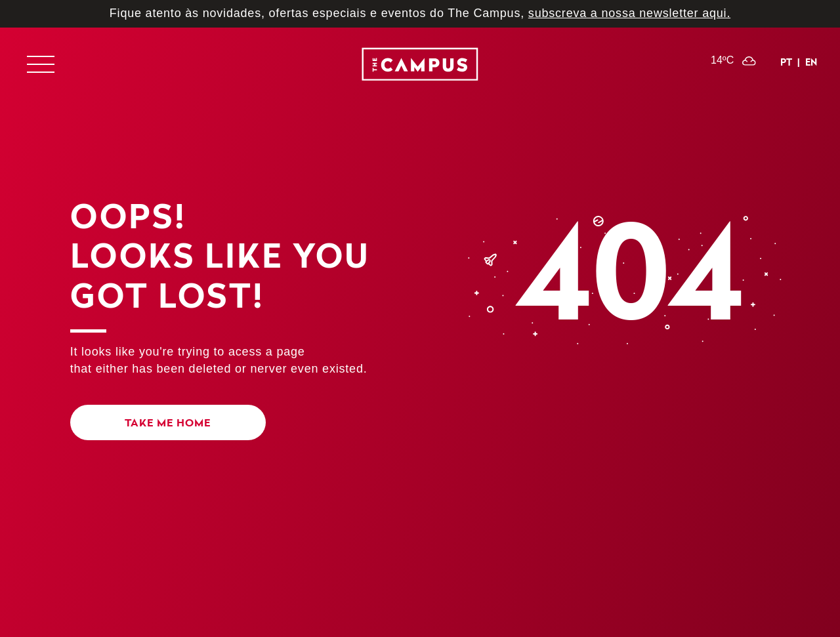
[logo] (420, 67)
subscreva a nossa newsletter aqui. (629, 13)
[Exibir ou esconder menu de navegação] (40, 64)
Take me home (168, 422)
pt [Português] (786, 62)
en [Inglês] (811, 62)
